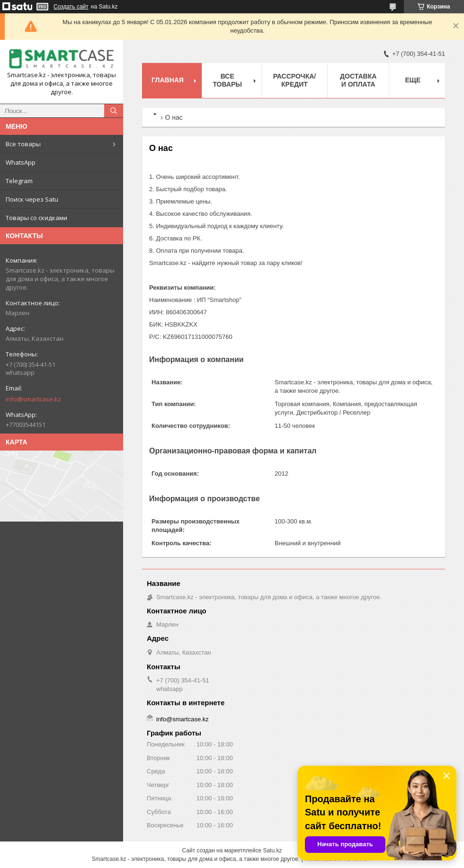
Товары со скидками (36, 218)
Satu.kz (272, 850)
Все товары (23, 144)
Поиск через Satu (32, 199)
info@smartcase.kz (33, 399)
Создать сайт (71, 7)
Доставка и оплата (358, 80)
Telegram (19, 181)
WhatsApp (21, 162)
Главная (168, 80)
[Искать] (114, 111)
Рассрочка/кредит (295, 80)
